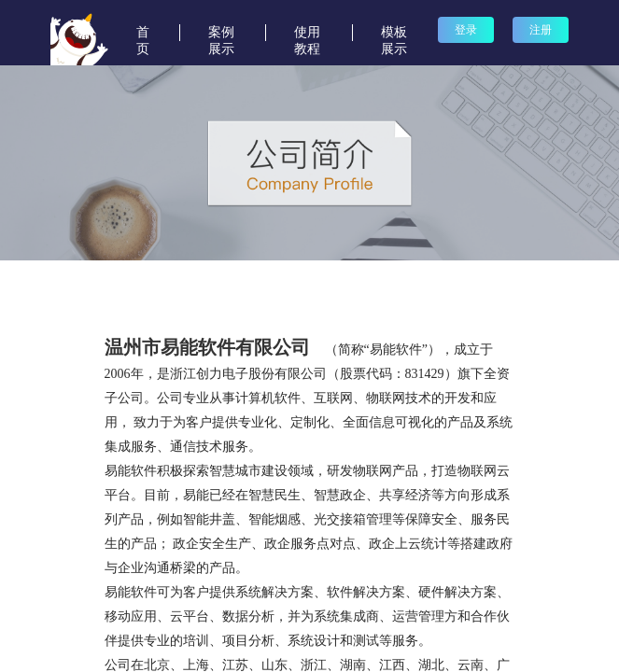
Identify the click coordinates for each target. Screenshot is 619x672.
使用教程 (307, 33)
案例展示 (221, 33)
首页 (143, 33)
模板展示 (394, 33)
